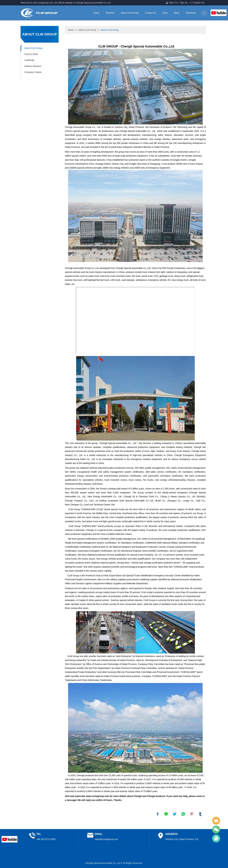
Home (96, 13)
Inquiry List (199, 3)
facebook (158, 814)
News (177, 13)
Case (165, 13)
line (166, 814)
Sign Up (184, 3)
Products (110, 13)
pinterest (192, 814)
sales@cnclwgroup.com (106, 839)
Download (191, 13)
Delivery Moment (33, 66)
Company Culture (33, 72)
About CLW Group (130, 13)
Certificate (29, 60)
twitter (175, 814)
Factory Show (31, 54)
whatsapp (183, 814)
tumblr (200, 814)
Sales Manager (216, 821)
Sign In (172, 3)
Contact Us (150, 13)
